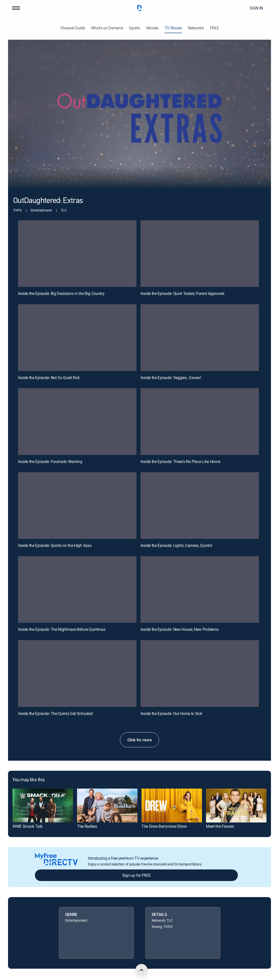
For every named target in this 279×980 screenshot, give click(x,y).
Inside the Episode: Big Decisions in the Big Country (61, 293)
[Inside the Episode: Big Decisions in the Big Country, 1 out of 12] (77, 254)
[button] (16, 8)
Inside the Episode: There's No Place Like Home (180, 461)
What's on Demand (107, 28)
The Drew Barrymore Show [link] (164, 826)
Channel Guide (73, 28)
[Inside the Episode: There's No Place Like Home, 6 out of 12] (200, 422)
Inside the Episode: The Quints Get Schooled (55, 713)
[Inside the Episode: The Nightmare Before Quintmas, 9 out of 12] (77, 590)
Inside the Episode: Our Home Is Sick (171, 713)
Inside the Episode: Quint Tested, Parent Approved (182, 293)
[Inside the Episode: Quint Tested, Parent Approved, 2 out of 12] (200, 254)
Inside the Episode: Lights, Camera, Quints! (176, 545)
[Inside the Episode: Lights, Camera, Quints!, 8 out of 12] (200, 506)
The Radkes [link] (87, 826)
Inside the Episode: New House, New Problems (180, 629)
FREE (215, 28)
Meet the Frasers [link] (220, 826)
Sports (134, 28)
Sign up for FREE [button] (136, 875)
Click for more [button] (140, 740)
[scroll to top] (142, 970)
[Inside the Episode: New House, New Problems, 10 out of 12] (200, 590)
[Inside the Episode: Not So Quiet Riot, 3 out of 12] (77, 338)
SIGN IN (256, 8)
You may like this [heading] (28, 780)
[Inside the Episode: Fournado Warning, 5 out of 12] (77, 422)
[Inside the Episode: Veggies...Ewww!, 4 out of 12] (200, 338)
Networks (196, 28)
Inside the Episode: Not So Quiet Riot (49, 378)
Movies (152, 28)
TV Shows (173, 28)
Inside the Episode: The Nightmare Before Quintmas (62, 629)
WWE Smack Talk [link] (28, 826)
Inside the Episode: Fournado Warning (50, 461)
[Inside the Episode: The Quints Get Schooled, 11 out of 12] (77, 674)
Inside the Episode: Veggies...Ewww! (171, 378)
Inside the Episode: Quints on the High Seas (55, 545)
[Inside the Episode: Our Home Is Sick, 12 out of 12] (200, 674)
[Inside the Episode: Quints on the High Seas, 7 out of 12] (77, 506)
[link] (43, 806)
